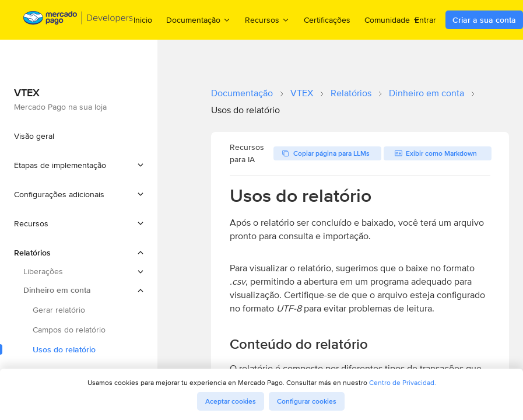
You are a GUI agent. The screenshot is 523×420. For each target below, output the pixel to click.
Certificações (327, 20)
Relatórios (351, 93)
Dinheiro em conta (427, 93)
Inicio (143, 20)
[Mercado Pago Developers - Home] (78, 20)
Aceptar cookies (231, 401)
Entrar (425, 20)
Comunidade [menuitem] (392, 20)
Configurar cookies (307, 401)
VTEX (302, 93)
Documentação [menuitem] (199, 20)
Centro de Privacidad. (403, 382)
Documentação (242, 93)
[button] (79, 165)
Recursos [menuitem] (267, 20)
